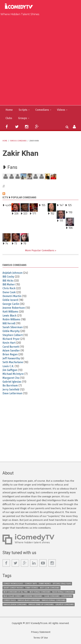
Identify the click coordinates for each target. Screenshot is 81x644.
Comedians (42, 110)
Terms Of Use (41, 638)
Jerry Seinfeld (11, 390)
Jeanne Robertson (14, 308)
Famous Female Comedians (54, 600)
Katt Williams (10, 312)
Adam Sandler (11, 351)
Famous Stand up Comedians (41, 604)
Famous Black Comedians (29, 600)
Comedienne (67, 596)
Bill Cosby (8, 277)
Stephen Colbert (13, 335)
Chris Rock (9, 288)
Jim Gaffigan (10, 370)
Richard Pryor (11, 339)
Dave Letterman (12, 393)
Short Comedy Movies (13, 588)
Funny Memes (45, 584)
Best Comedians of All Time (16, 592)
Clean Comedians (52, 596)
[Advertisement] (40, 60)
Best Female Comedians (40, 592)
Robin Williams (11, 319)
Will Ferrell (9, 323)
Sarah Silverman (13, 327)
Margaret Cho (11, 378)
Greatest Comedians (65, 604)
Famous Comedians (18, 141)
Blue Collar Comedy (13, 596)
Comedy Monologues (13, 584)
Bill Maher (9, 284)
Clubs (9, 118)
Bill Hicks (8, 281)
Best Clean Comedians (50, 588)
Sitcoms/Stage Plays (62, 584)
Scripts (23, 110)
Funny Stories (32, 588)
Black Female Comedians (63, 592)
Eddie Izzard (10, 300)
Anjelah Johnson (12, 273)
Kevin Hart (9, 343)
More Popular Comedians (40, 250)
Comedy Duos (10, 600)
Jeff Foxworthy (11, 358)
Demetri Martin (12, 296)
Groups (23, 118)
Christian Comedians (33, 596)
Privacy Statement (41, 632)
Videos (61, 110)
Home (9, 110)
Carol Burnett (11, 347)
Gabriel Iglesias (12, 382)
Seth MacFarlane (13, 362)
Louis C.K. (8, 366)
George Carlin (11, 304)
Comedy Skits (31, 584)
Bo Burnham (10, 386)
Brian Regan (10, 354)
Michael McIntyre (13, 374)
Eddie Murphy (11, 331)
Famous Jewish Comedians (15, 604)
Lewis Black (9, 316)
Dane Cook (9, 292)
